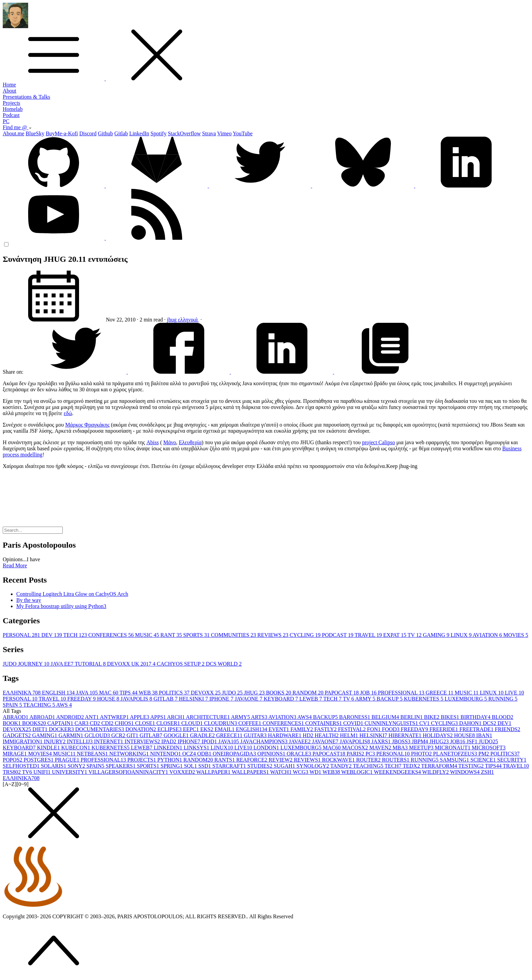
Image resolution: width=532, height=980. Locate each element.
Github (105, 133)
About (9, 91)
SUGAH (285, 766)
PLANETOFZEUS (456, 754)
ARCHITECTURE (208, 717)
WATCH (281, 772)
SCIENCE (484, 760)
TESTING (472, 766)
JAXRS (382, 741)
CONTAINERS (324, 723)
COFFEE (250, 723)
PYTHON (170, 760)
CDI (108, 723)
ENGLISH (59, 693)
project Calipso (378, 442)
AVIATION (488, 635)
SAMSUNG (455, 760)
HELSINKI (194, 699)
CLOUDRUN (221, 723)
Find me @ (17, 127)
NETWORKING (130, 754)
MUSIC (148, 635)
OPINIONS (272, 754)
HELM (350, 735)
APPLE (140, 717)
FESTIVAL (353, 729)
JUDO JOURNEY (27, 664)
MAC (109, 693)
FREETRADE (477, 729)
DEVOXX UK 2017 (132, 664)
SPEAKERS (121, 766)
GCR (119, 735)
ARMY (366, 699)
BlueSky (35, 133)
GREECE (440, 693)
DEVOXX (207, 693)
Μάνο (170, 442)
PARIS (356, 754)
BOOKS (279, 693)
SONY (77, 766)
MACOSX (356, 748)
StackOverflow (184, 133)
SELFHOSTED (22, 766)
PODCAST (338, 635)
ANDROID (70, 717)
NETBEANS (93, 754)
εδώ (68, 413)
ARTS (260, 717)
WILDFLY (436, 772)
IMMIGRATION (23, 741)
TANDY (342, 766)
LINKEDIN (169, 748)
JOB (369, 693)
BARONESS (356, 717)
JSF (473, 741)
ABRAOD (16, 717)
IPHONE (222, 699)
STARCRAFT (230, 766)
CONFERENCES (112, 635)
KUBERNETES (424, 699)
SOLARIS (54, 766)
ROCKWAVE (339, 760)
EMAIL (225, 729)
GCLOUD (98, 735)
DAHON (471, 723)
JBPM (421, 741)
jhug (172, 320)
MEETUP (422, 748)
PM (484, 754)
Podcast (11, 115)
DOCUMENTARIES (100, 729)
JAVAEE (300, 741)
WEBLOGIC (358, 772)
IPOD (210, 741)
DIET (41, 729)
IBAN (484, 735)
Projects (12, 103)
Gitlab (121, 133)
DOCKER (62, 729)
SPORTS (197, 635)
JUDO (233, 693)
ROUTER (369, 760)
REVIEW (281, 760)
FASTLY (326, 729)
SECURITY (512, 760)
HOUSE (109, 699)
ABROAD (43, 717)
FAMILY (302, 729)
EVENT (280, 729)
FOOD (392, 729)
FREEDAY (82, 699)
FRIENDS (508, 729)
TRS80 (12, 772)
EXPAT (396, 635)
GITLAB (166, 699)
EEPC (192, 729)
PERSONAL (22, 635)
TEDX (412, 766)
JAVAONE (249, 699)
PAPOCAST (342, 693)
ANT (92, 717)
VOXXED (183, 772)
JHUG (255, 693)
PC (6, 121)
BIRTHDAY (476, 717)
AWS (64, 705)
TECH (76, 635)
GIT (133, 735)
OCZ (190, 754)
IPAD (170, 741)
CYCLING (306, 635)
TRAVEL (369, 635)
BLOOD (503, 717)
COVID (354, 723)
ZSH (488, 772)
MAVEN (381, 748)
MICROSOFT (489, 748)
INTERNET (109, 741)
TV (415, 635)
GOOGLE (177, 735)
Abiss (152, 442)
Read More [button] (15, 565)
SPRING (172, 766)
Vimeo (224, 133)
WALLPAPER (214, 772)
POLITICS (175, 693)
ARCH (176, 717)
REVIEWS (274, 635)
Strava (209, 133)
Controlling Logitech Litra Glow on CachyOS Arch (72, 594)
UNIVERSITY (70, 772)
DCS (490, 723)
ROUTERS (396, 760)
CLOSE (146, 723)
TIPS (129, 693)
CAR (82, 723)
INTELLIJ (80, 741)
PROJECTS (142, 760)
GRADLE (203, 735)
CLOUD (193, 723)
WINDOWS (465, 772)
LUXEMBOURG (466, 699)
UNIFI (43, 772)
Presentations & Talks (26, 97)
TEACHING (40, 705)
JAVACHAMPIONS (264, 741)
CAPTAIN (61, 723)
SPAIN (13, 705)
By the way (29, 600)
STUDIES (261, 766)
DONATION (141, 729)
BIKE (432, 717)
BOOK (12, 723)
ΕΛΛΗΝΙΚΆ (22, 693)
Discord (88, 133)
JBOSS (402, 741)
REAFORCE (252, 760)
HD (309, 735)
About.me (14, 133)
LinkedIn (139, 133)
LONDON (267, 748)
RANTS (225, 760)
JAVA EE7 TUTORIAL (79, 664)
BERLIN (412, 717)
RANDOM (309, 693)
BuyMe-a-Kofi (62, 133)
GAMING (437, 635)
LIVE (514, 693)
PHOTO (422, 754)
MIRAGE (15, 754)
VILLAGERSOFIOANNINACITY (129, 772)
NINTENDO (166, 754)
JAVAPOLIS (137, 699)
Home (9, 85)
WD (316, 772)
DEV (52, 635)
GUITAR (256, 735)
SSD (205, 766)
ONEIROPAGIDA (235, 754)
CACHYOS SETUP (181, 664)
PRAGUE (68, 760)
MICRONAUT (453, 748)
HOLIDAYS (438, 735)
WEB (149, 693)
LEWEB (311, 699)
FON (375, 729)
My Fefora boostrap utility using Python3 (61, 606)
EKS (207, 729)
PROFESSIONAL (402, 693)
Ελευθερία (190, 442)
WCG (301, 772)
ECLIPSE (170, 729)
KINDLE (49, 748)
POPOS (13, 760)
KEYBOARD (281, 699)
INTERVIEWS (143, 741)
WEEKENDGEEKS (398, 772)
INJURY (55, 741)
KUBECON (76, 748)
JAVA (88, 693)
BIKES (451, 717)
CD (96, 723)
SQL (191, 766)
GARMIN (71, 735)
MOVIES (516, 635)
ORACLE (300, 754)
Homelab (13, 109)
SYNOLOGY (313, 766)
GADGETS (17, 735)
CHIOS (125, 723)
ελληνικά (188, 320)
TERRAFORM (440, 766)
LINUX (462, 635)
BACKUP (390, 699)
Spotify (159, 133)
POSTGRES (39, 760)
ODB (205, 754)
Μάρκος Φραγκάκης (87, 425)
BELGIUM (386, 717)
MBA (401, 748)
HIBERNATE (406, 735)
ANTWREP (115, 717)
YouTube (243, 133)
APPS (159, 717)
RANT (172, 635)
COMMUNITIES (234, 635)
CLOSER (169, 723)
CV (425, 723)
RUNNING (503, 699)
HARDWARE (286, 735)
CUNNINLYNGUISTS (392, 723)
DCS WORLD (224, 664)
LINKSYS (197, 748)
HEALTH (327, 735)
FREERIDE (444, 729)
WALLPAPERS (251, 772)
